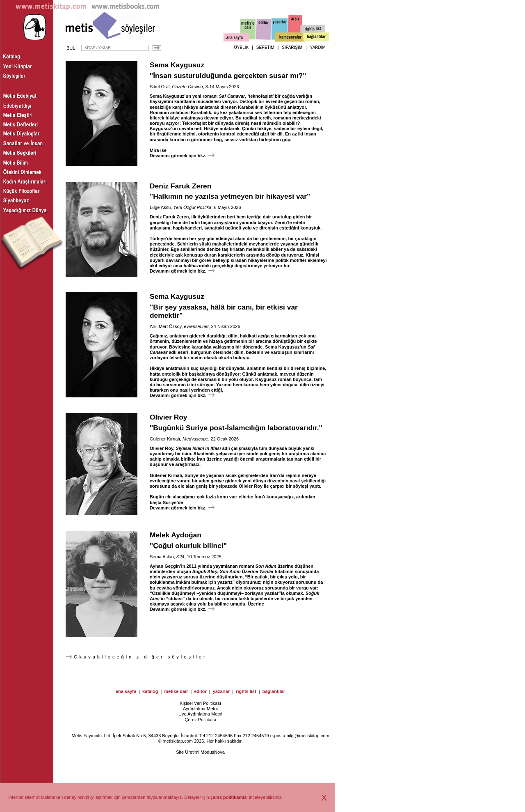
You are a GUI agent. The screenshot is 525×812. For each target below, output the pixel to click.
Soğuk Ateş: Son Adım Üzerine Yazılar (233, 571)
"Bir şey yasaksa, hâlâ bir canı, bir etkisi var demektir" (224, 311)
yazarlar (221, 691)
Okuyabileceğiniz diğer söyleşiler (136, 657)
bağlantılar (274, 691)
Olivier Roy (169, 417)
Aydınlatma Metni (200, 709)
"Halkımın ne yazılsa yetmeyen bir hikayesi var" (230, 196)
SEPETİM (265, 47)
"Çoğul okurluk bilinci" (188, 546)
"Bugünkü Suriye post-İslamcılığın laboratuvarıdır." (236, 428)
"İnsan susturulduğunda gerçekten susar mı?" (228, 76)
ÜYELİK (242, 47)
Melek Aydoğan (176, 535)
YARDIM (318, 47)
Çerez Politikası (200, 720)
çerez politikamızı (229, 797)
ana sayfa (126, 691)
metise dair (176, 691)
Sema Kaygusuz (177, 65)
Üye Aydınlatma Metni (200, 714)
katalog (150, 691)
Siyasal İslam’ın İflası (198, 448)
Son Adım (266, 566)
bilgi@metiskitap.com (308, 736)
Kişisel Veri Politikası (200, 703)
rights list (246, 691)
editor (200, 691)
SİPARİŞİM (292, 47)
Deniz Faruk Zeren (180, 186)
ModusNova (213, 752)
